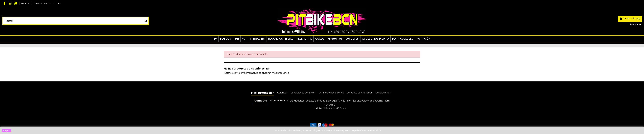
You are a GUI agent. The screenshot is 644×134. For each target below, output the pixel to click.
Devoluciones (383, 93)
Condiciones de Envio (44, 3)
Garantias (26, 3)
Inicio (59, 3)
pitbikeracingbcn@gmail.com (373, 101)
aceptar (7, 130)
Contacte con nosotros (360, 93)
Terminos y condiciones (331, 93)
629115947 (347, 101)
